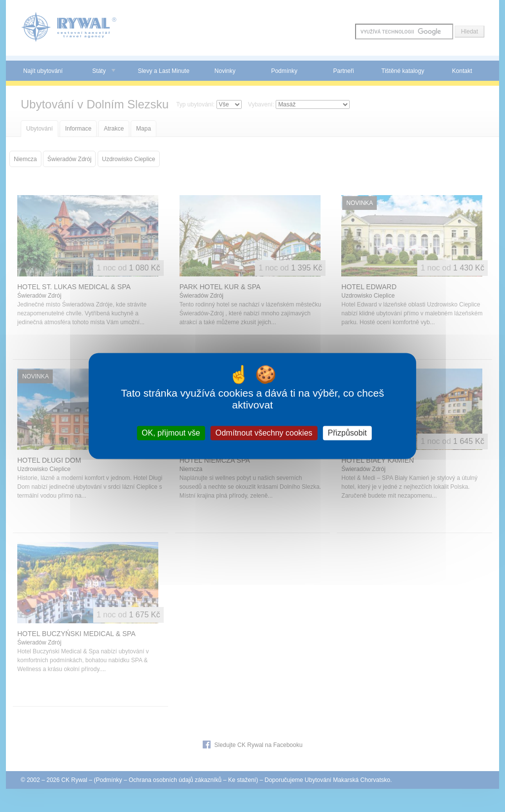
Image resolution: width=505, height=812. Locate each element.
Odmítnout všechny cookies (264, 433)
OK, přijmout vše (171, 433)
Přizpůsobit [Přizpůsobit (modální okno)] (347, 433)
